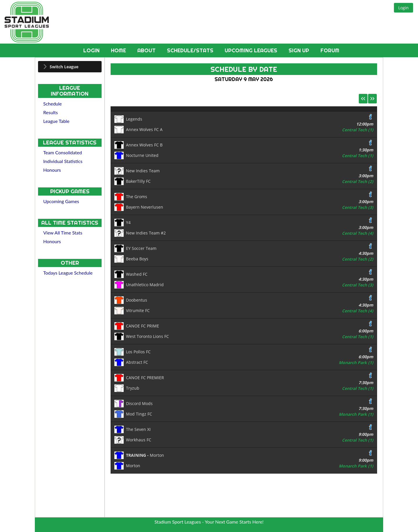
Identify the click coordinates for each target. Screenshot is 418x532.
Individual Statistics (63, 161)
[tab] (70, 67)
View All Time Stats (63, 233)
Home (119, 50)
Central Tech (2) (358, 181)
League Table (56, 121)
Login (92, 50)
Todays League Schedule (68, 273)
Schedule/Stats (191, 50)
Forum (330, 50)
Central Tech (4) (358, 233)
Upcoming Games (61, 201)
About (147, 50)
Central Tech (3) (358, 207)
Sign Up (300, 50)
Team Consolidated (63, 152)
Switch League (64, 67)
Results (51, 112)
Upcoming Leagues (252, 50)
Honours (52, 170)
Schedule (53, 104)
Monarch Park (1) (356, 362)
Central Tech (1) (358, 130)
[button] (403, 8)
